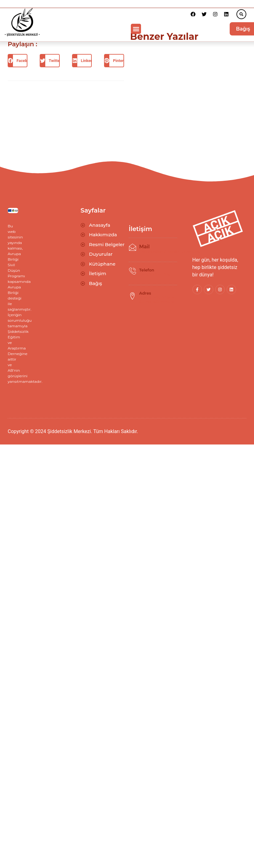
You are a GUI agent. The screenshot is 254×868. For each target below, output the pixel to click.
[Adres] (132, 296)
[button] (241, 14)
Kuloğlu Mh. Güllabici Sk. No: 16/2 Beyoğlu (158, 299)
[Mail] (132, 247)
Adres (145, 293)
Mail (144, 247)
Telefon (147, 270)
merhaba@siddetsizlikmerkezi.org (169, 251)
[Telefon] (132, 271)
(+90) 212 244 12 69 (155, 275)
